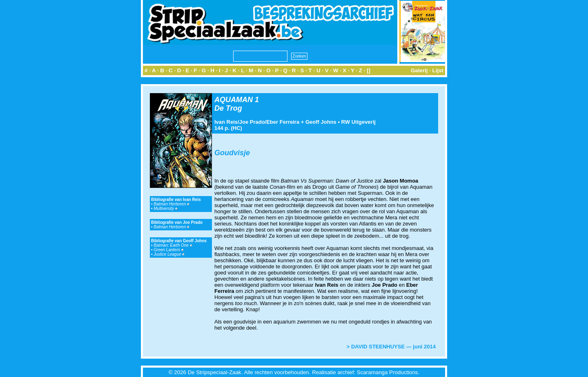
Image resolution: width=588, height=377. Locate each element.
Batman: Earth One (173, 245)
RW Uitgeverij (359, 122)
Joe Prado (252, 122)
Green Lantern (168, 250)
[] (369, 70)
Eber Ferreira (283, 122)
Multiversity (166, 209)
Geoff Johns (321, 122)
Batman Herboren (171, 204)
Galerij (419, 70)
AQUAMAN (234, 100)
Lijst (438, 70)
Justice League (169, 254)
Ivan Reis (226, 122)
